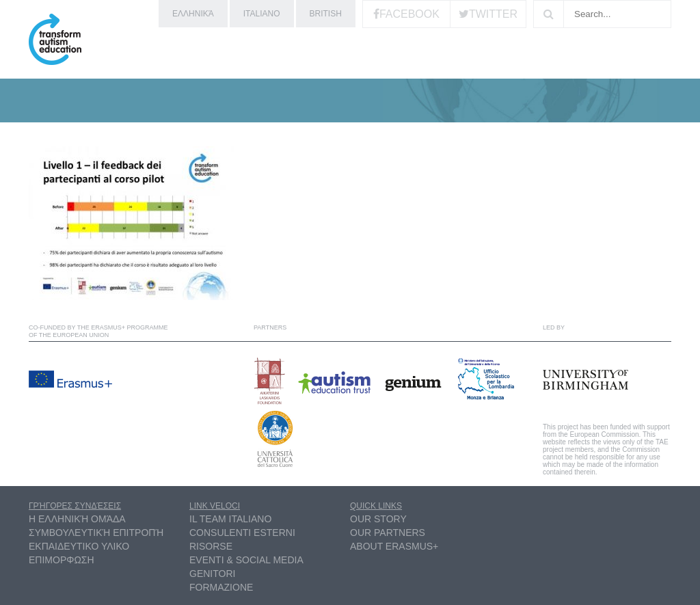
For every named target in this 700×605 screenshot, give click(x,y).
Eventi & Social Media (246, 560)
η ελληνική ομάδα (77, 519)
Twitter (493, 14)
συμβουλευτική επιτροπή (96, 533)
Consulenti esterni (242, 533)
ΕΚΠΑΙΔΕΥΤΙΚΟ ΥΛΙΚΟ (79, 546)
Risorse (211, 546)
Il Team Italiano (230, 519)
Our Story (378, 519)
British (326, 14)
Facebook (409, 14)
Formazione (221, 587)
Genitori (212, 574)
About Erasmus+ (394, 546)
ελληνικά (193, 14)
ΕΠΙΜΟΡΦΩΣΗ (62, 560)
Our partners (388, 533)
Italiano (262, 14)
